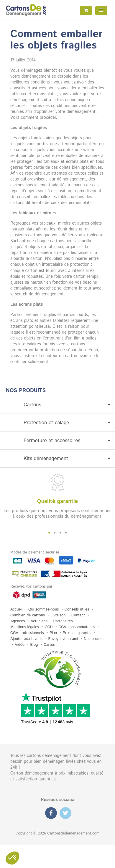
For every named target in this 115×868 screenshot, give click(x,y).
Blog (34, 645)
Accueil (16, 609)
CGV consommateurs (77, 627)
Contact (78, 615)
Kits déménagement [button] (67, 459)
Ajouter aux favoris (26, 639)
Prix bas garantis (77, 633)
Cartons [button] (67, 405)
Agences (18, 621)
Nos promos (94, 639)
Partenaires (63, 621)
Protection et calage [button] (67, 423)
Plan (53, 633)
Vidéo (20, 645)
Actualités (39, 621)
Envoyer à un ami (63, 639)
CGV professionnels (27, 633)
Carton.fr (51, 645)
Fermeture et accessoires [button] (67, 441)
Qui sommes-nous (43, 609)
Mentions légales (25, 627)
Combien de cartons (28, 615)
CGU (49, 627)
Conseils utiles (77, 609)
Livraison (58, 615)
